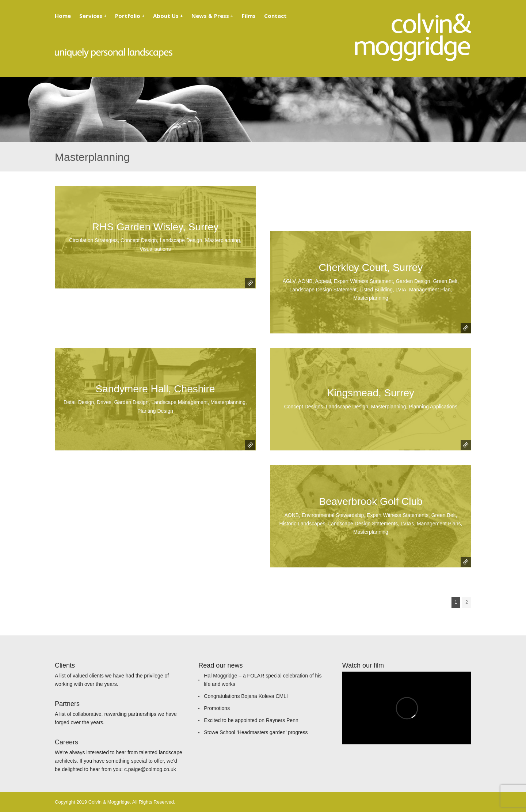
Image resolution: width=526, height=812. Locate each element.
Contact (275, 16)
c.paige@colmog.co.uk (150, 769)
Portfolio (130, 16)
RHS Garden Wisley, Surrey (155, 227)
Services (93, 16)
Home (63, 16)
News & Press (212, 16)
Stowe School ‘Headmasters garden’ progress (256, 732)
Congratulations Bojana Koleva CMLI (246, 696)
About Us (168, 16)
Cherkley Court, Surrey (371, 267)
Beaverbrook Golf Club (371, 501)
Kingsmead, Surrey (371, 393)
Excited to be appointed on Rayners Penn (251, 720)
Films (249, 16)
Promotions (217, 708)
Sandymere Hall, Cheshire (155, 389)
